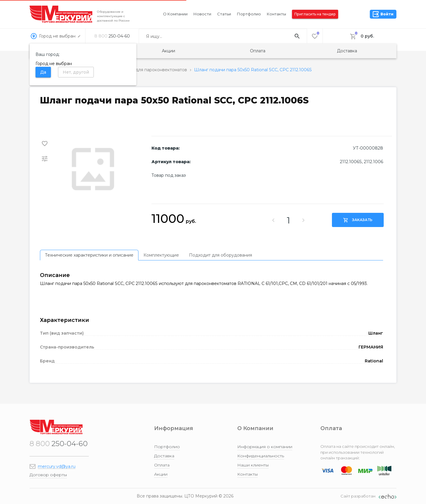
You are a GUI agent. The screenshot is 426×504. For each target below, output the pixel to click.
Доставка (347, 51)
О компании (175, 14)
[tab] (89, 255)
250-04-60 (112, 36)
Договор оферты (48, 475)
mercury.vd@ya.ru (57, 466)
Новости (202, 14)
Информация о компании (265, 447)
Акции (168, 51)
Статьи (224, 14)
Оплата (258, 51)
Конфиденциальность (261, 456)
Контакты (276, 14)
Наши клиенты (253, 465)
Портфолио (249, 14)
